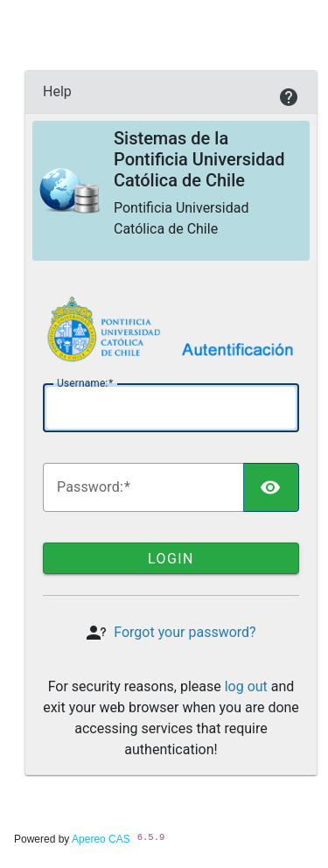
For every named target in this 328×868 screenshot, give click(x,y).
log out (246, 686)
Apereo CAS (101, 839)
